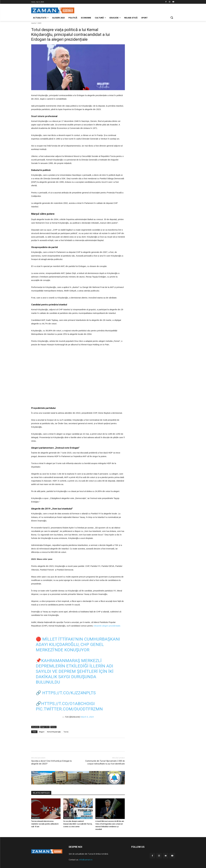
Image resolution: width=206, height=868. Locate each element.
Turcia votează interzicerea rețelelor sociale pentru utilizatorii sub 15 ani (45, 824)
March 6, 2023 (87, 717)
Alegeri (42, 732)
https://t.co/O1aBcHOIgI (68, 704)
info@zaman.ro (86, 860)
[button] (172, 18)
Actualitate (35, 727)
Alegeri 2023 (45, 727)
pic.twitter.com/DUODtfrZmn (69, 709)
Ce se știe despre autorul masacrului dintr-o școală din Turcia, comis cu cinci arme (78, 824)
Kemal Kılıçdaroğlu (54, 732)
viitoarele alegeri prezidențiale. (107, 626)
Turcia (66, 732)
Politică (53, 727)
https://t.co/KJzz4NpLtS (69, 693)
